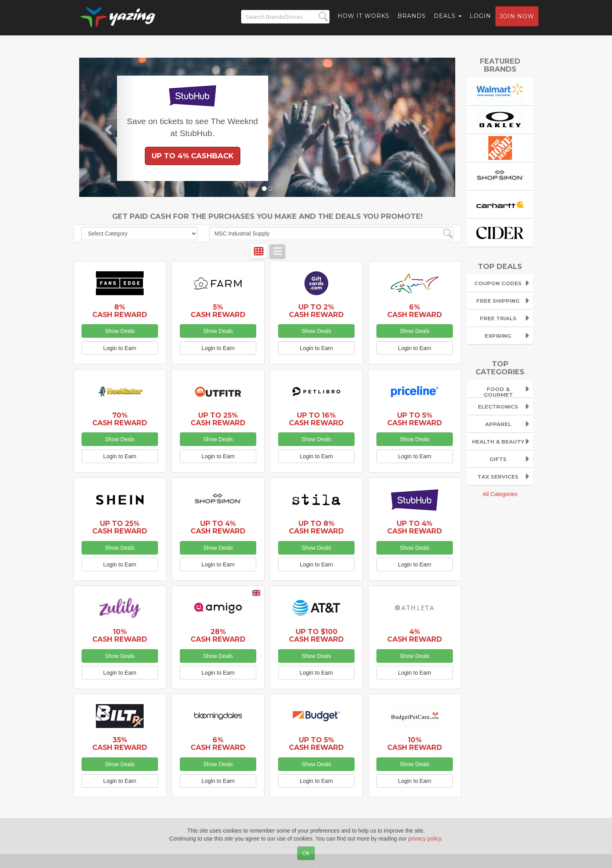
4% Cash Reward (415, 635)
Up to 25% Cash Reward (218, 419)
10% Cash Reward (120, 635)
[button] (107, 127)
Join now (517, 18)
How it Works (363, 18)
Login (480, 18)
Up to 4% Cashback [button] (193, 156)
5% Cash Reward (218, 311)
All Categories (500, 494)
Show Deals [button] (120, 331)
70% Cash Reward (120, 419)
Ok (306, 853)
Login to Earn (120, 348)
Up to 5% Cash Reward (415, 419)
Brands (412, 18)
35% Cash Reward (120, 743)
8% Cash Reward (120, 311)
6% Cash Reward (415, 311)
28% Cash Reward (218, 635)
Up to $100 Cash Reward (316, 635)
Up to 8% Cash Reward (316, 527)
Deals (448, 18)
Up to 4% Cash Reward (218, 527)
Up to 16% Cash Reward (316, 419)
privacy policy (425, 839)
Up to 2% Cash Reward (316, 311)
